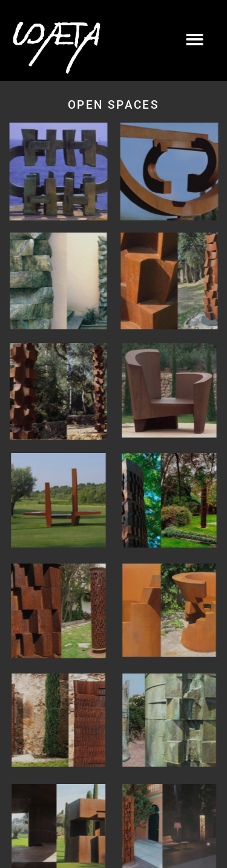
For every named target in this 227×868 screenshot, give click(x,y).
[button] (195, 40)
